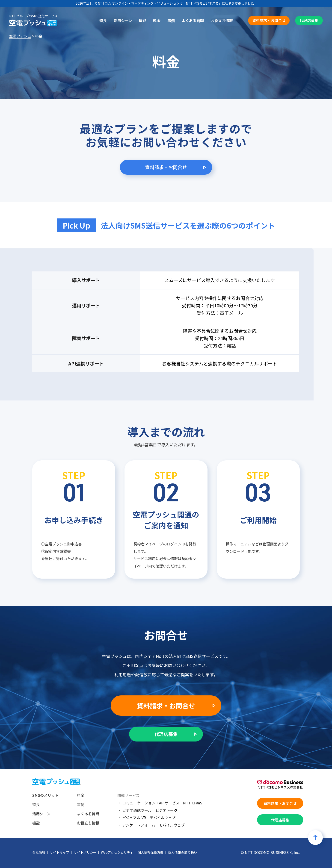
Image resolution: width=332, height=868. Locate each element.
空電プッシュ (20, 36)
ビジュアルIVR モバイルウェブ (149, 818)
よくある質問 (193, 21)
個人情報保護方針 (151, 852)
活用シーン (123, 21)
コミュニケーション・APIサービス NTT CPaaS (162, 803)
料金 (157, 21)
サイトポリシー (85, 852)
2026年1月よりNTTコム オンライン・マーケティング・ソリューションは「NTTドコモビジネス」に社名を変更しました (165, 3)
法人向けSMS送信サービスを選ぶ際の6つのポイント (188, 225)
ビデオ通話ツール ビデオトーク (150, 810)
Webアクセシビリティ (117, 852)
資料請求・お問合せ (269, 20)
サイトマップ (59, 852)
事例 (171, 21)
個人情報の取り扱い (183, 852)
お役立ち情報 (222, 21)
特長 (103, 21)
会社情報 (39, 852)
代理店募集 (309, 20)
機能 (142, 21)
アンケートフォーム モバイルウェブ (153, 825)
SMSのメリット (45, 795)
